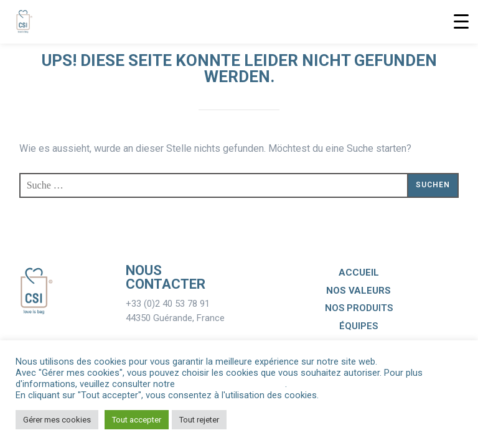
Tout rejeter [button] (199, 420)
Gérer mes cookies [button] (57, 420)
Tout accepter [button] (137, 420)
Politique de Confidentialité (231, 384)
